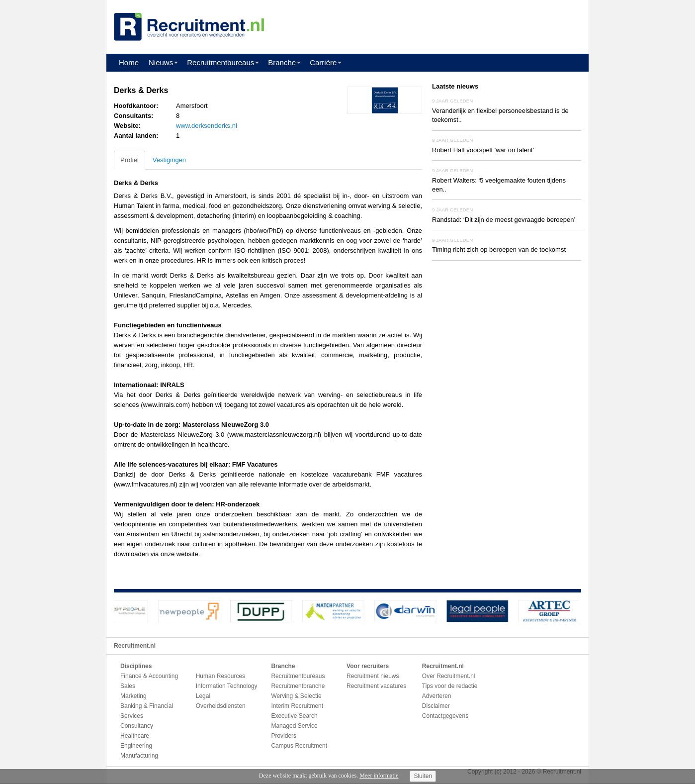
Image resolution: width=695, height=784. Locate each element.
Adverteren (437, 696)
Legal (203, 696)
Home (129, 62)
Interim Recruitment (297, 706)
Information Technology (227, 686)
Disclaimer (436, 706)
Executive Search (294, 716)
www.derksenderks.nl (207, 126)
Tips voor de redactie (450, 686)
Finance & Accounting (149, 676)
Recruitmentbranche (298, 686)
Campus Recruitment (299, 746)
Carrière (323, 62)
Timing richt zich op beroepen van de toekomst (499, 249)
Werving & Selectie (296, 696)
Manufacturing (139, 756)
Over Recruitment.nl (449, 676)
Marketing (133, 696)
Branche (282, 62)
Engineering (136, 746)
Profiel (130, 160)
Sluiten (423, 776)
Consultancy (137, 726)
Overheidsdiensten (221, 706)
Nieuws (161, 62)
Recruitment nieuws (373, 676)
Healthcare (135, 736)
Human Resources (220, 676)
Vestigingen (169, 160)
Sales (128, 686)
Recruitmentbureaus (220, 62)
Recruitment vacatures (376, 686)
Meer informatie (379, 776)
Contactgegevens (445, 716)
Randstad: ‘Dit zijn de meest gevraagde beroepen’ (504, 220)
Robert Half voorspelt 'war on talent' (483, 150)
